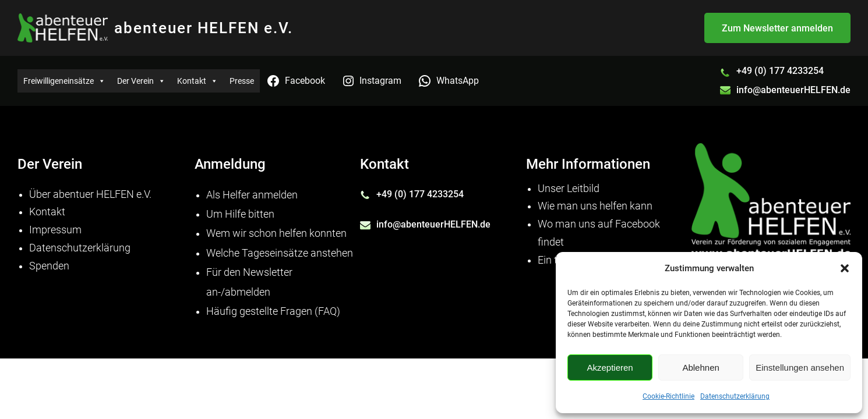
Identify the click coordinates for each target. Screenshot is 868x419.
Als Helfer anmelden (252, 195)
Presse (242, 81)
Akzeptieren (610, 367)
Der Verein (141, 81)
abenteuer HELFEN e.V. (204, 28)
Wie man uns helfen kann (595, 206)
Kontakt (197, 81)
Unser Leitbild (569, 189)
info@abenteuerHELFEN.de (793, 90)
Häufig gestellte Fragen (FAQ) (273, 311)
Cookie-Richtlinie (668, 396)
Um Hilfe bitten (240, 214)
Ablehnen (701, 367)
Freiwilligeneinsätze (64, 81)
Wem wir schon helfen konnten (276, 233)
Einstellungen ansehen (800, 367)
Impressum (55, 230)
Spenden (49, 266)
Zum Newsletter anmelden (777, 28)
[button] (845, 268)
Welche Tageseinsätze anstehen (280, 253)
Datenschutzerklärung (735, 396)
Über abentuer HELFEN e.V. (90, 194)
